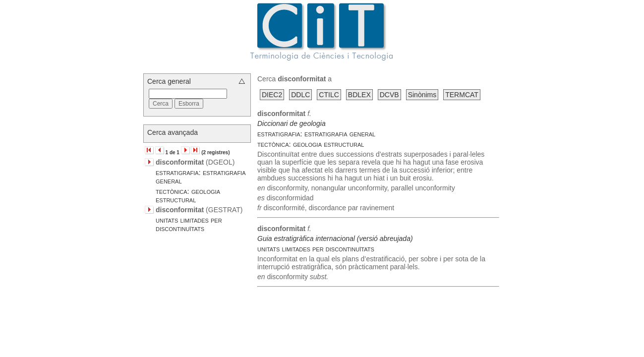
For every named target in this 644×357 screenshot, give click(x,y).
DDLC (300, 95)
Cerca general (169, 81)
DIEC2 (272, 95)
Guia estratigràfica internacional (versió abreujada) (335, 238)
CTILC (329, 95)
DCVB (389, 95)
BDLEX (359, 95)
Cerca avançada (173, 132)
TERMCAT (462, 95)
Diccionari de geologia (292, 123)
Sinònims (422, 95)
